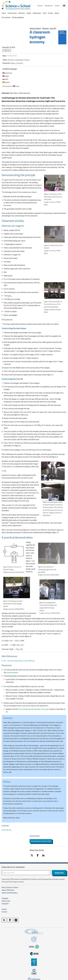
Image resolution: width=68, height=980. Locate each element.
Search (57, 6)
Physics (27, 60)
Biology (13, 63)
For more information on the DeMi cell (21, 661)
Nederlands (7, 73)
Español (6, 82)
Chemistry (11, 60)
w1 (9, 522)
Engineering (19, 60)
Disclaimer (5, 904)
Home (4, 13)
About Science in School (10, 887)
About (57, 13)
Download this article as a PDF (41, 841)
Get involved (6, 17)
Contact (40, 6)
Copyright (5, 898)
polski (5, 79)
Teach (44, 13)
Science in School (35, 28)
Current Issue (12, 13)
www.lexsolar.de (13, 672)
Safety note (6, 901)
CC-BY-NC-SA (6, 830)
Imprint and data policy (10, 893)
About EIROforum (8, 890)
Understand (37, 13)
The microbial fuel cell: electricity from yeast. (34, 709)
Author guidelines (18, 17)
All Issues (22, 13)
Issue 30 (53, 28)
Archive (4, 909)
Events (51, 13)
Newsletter (49, 6)
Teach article (62, 32)
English (6, 76)
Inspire (29, 13)
